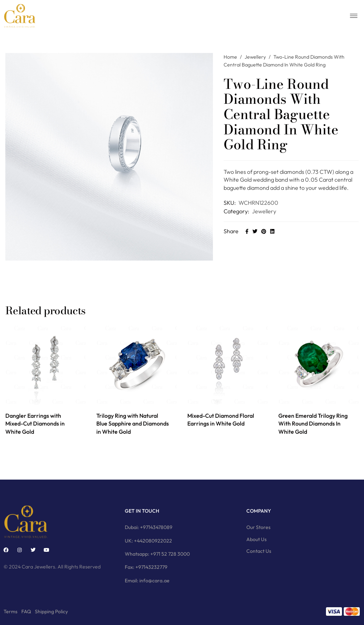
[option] (45, 381)
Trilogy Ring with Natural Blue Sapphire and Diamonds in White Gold (133, 424)
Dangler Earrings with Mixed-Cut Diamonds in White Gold (35, 424)
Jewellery (255, 57)
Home (230, 57)
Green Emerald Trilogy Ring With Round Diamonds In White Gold (313, 424)
